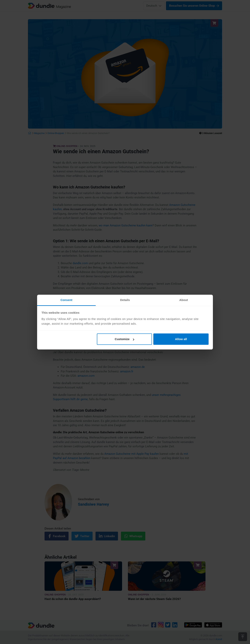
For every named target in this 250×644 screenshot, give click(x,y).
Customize (125, 339)
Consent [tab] (67, 300)
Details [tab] (125, 300)
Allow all (181, 339)
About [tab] (184, 300)
